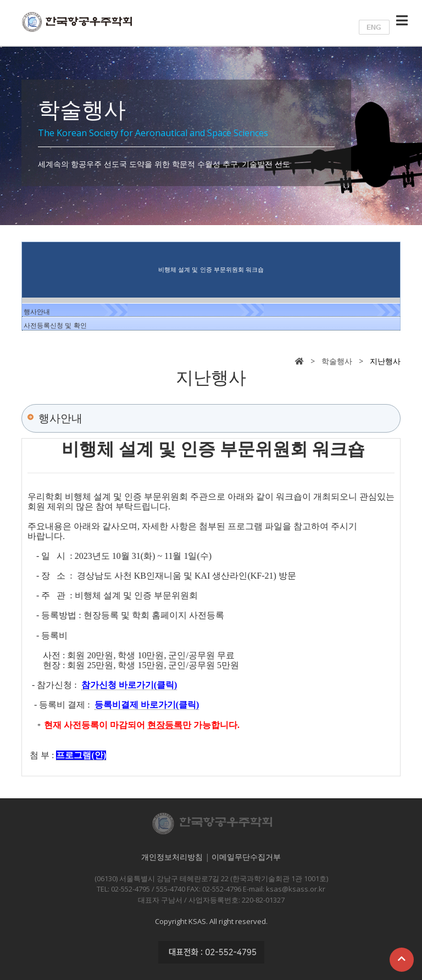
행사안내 (37, 312)
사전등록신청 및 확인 (55, 326)
